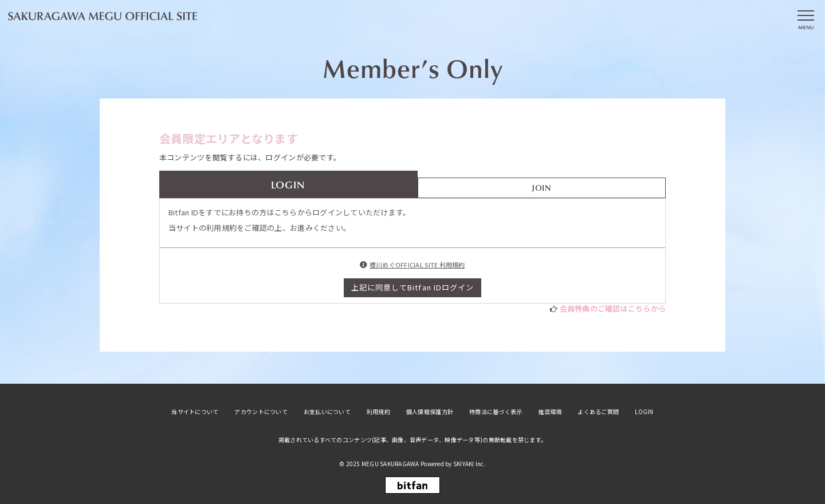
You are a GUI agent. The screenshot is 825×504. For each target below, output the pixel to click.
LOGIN (644, 412)
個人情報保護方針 (430, 412)
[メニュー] (806, 19)
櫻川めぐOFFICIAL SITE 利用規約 (417, 265)
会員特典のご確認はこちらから (613, 308)
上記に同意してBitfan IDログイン (412, 287)
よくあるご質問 (598, 412)
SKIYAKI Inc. (470, 464)
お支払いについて (327, 412)
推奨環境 (550, 412)
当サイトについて (195, 412)
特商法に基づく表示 (496, 412)
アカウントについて (261, 412)
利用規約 (378, 412)
